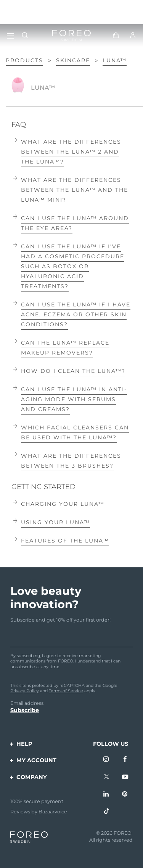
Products (24, 60)
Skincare (73, 60)
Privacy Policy (25, 691)
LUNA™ (115, 60)
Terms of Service (66, 691)
